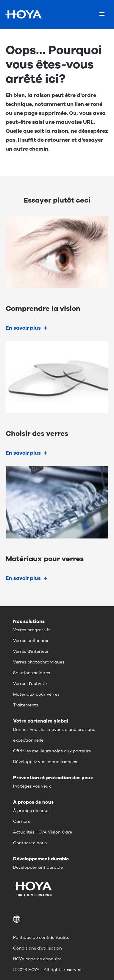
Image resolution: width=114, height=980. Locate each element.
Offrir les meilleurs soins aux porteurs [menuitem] (52, 751)
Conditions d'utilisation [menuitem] (38, 948)
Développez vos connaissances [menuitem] (45, 762)
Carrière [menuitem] (22, 821)
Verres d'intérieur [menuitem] (31, 651)
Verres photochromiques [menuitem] (39, 662)
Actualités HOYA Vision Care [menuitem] (43, 832)
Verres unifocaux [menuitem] (31, 641)
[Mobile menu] (102, 14)
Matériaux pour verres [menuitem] (36, 694)
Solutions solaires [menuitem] (32, 673)
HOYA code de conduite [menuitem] (37, 959)
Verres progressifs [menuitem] (32, 630)
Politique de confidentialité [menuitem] (41, 937)
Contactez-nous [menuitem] (30, 843)
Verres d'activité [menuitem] (30, 684)
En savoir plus (23, 328)
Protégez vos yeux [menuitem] (32, 786)
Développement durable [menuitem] (38, 867)
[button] (57, 919)
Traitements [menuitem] (26, 705)
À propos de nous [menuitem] (31, 811)
